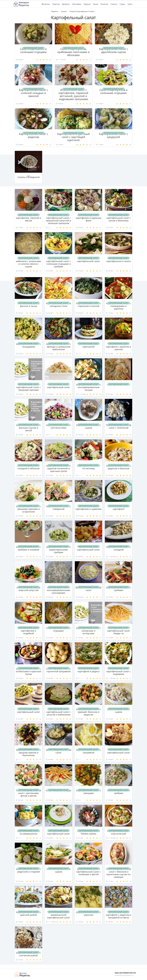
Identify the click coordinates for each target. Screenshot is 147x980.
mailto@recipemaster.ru (124, 975)
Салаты (114, 4)
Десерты (66, 4)
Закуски (87, 4)
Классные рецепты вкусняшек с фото (21, 4)
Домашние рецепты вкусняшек (22, 974)
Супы (130, 4)
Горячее (56, 4)
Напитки (104, 4)
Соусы (122, 4)
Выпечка (46, 4)
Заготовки (77, 4)
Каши (95, 4)
